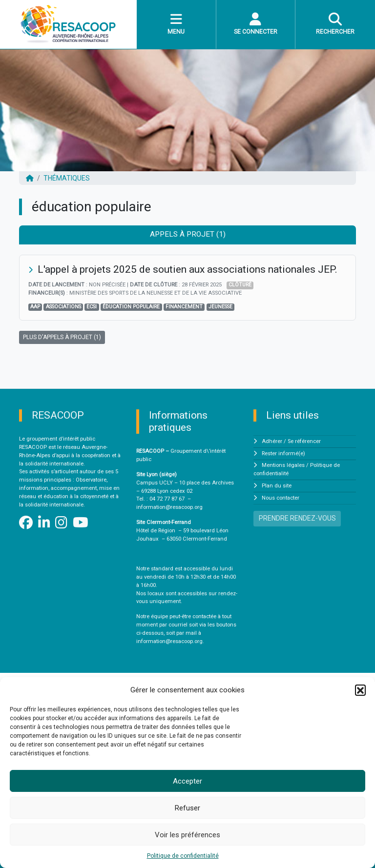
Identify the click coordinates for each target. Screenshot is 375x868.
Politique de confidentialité (183, 856)
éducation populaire (131, 307)
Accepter (187, 781)
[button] (360, 690)
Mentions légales (283, 465)
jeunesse (220, 307)
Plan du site (277, 486)
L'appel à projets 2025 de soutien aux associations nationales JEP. (187, 269)
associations (63, 307)
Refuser (187, 808)
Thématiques (67, 178)
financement (184, 307)
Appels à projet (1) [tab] (188, 234)
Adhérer (272, 441)
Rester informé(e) (283, 454)
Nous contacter (281, 498)
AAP (35, 307)
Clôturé (240, 285)
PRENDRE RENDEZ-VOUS (297, 518)
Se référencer (304, 441)
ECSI (92, 307)
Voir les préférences (187, 835)
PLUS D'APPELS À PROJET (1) (62, 337)
